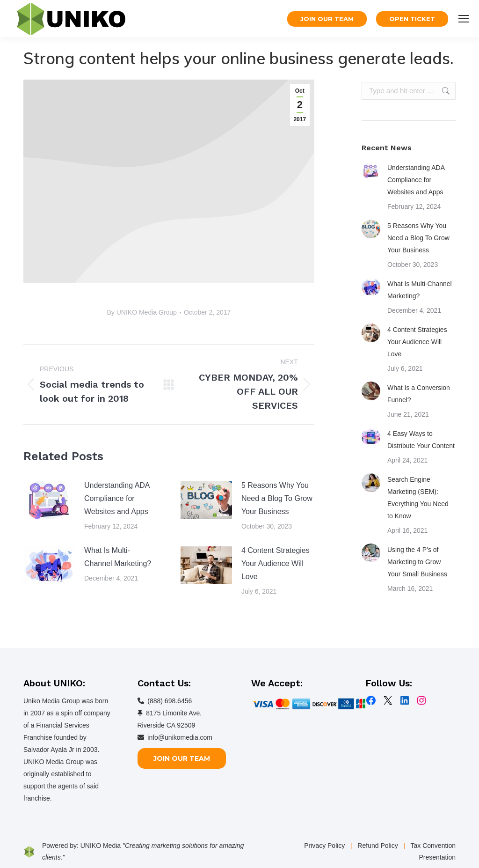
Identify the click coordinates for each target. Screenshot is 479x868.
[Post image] (49, 500)
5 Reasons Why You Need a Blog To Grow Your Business (277, 498)
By (142, 312)
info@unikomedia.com (180, 737)
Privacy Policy (324, 846)
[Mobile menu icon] (464, 19)
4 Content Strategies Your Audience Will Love (276, 563)
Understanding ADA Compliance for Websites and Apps (117, 498)
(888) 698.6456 (170, 701)
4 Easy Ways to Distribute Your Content (421, 440)
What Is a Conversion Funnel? (419, 394)
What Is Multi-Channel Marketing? (118, 557)
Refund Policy (377, 846)
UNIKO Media (101, 846)
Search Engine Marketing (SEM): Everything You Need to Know (418, 498)
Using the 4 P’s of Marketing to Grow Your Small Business (417, 562)
